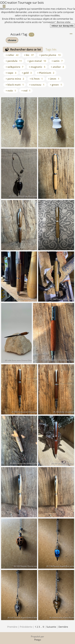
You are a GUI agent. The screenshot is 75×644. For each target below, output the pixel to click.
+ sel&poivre (14, 67)
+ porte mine (15, 79)
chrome (12, 40)
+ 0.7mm (36, 79)
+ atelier (57, 67)
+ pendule (14, 61)
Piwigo (38, 640)
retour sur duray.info (63, 26)
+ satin (57, 61)
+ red (26, 91)
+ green (56, 85)
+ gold (27, 73)
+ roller (12, 55)
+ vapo (11, 73)
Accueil (15, 34)
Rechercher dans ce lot (26, 49)
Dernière (63, 627)
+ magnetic (37, 67)
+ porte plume (50, 55)
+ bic (29, 55)
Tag (25, 34)
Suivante (51, 627)
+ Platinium (46, 73)
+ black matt (15, 85)
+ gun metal (37, 61)
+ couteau (37, 85)
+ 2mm (54, 79)
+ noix (11, 91)
